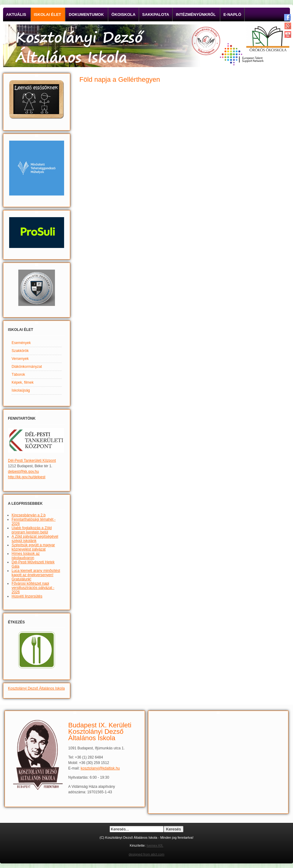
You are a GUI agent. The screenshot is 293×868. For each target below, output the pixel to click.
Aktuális (16, 14)
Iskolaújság (21, 390)
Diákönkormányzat (27, 367)
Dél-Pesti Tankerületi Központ (32, 461)
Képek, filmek (23, 382)
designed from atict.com (147, 854)
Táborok (18, 375)
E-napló (232, 14)
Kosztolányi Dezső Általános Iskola (36, 688)
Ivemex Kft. (155, 845)
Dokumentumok (86, 14)
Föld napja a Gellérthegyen (120, 79)
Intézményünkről (196, 14)
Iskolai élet (48, 14)
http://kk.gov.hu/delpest (27, 477)
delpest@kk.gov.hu (23, 472)
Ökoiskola (123, 14)
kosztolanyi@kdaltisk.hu (100, 768)
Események (21, 343)
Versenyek (20, 359)
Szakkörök (20, 351)
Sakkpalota (156, 14)
